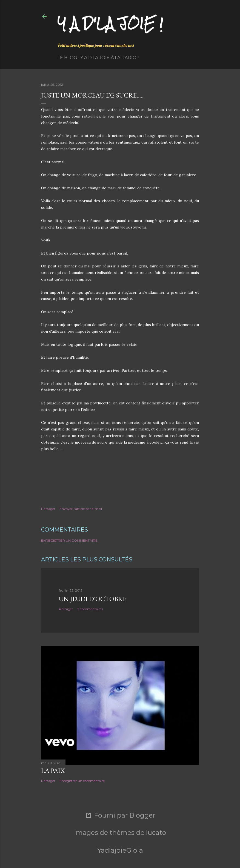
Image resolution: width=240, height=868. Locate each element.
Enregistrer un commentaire (69, 540)
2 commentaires (90, 609)
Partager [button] (48, 509)
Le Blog (67, 58)
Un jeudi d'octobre (93, 599)
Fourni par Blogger (120, 815)
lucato (156, 833)
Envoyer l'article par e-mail (81, 509)
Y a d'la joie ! (110, 23)
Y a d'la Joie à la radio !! (110, 58)
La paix (53, 771)
